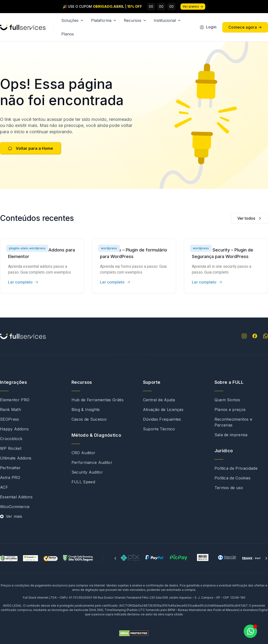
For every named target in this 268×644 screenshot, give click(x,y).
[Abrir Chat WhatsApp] (250, 631)
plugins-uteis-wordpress (27, 248)
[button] (115, 558)
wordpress (109, 248)
